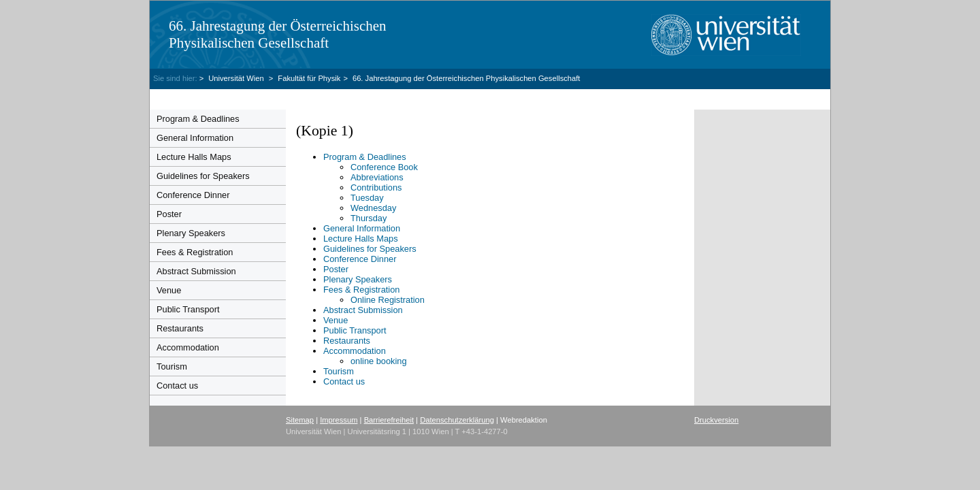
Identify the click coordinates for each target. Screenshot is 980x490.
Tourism (172, 366)
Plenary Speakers (191, 233)
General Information (195, 138)
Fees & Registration (195, 252)
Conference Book (384, 167)
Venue (169, 290)
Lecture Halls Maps (194, 157)
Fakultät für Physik (309, 78)
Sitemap (300, 420)
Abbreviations (377, 177)
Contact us (177, 386)
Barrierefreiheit (389, 420)
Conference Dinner (193, 195)
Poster (169, 214)
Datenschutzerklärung (457, 420)
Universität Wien (237, 78)
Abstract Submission (196, 271)
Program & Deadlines (198, 119)
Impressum (339, 420)
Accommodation (188, 347)
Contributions (376, 187)
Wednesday (373, 208)
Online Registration (388, 300)
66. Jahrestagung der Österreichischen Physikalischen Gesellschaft (278, 34)
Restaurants (180, 328)
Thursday (369, 218)
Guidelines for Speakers (203, 176)
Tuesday (367, 198)
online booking (379, 361)
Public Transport (188, 309)
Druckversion (716, 420)
